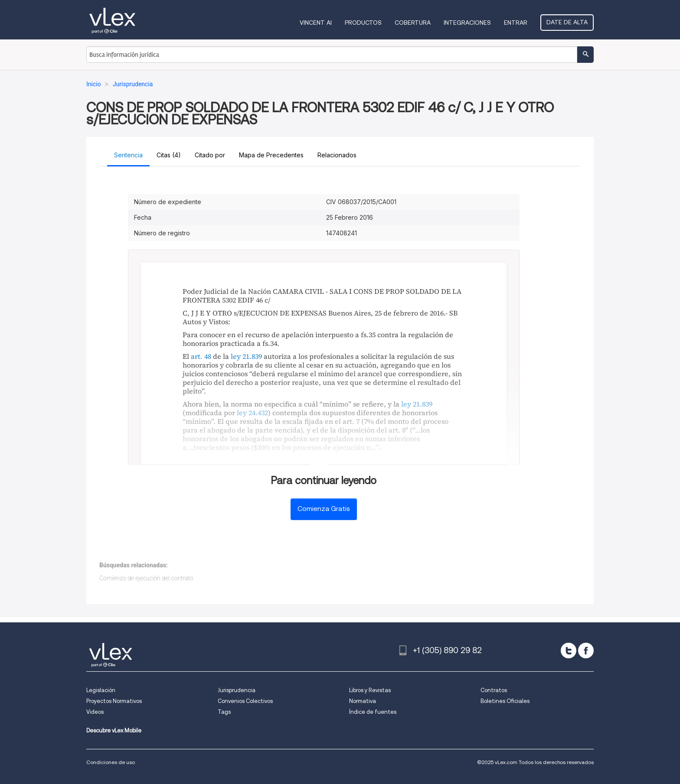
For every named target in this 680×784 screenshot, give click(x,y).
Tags (224, 712)
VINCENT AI (316, 23)
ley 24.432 (252, 413)
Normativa (363, 701)
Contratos (494, 690)
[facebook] (586, 651)
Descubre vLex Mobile (114, 730)
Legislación (101, 690)
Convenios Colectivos (245, 701)
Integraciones (467, 23)
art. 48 (201, 356)
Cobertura (413, 23)
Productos (363, 23)
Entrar (516, 23)
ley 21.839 (246, 356)
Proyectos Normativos (114, 701)
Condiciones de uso (111, 762)
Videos (95, 712)
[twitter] (569, 651)
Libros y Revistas (370, 690)
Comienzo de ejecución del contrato (146, 578)
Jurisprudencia (237, 690)
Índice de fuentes (373, 712)
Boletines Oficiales (505, 701)
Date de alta (567, 22)
